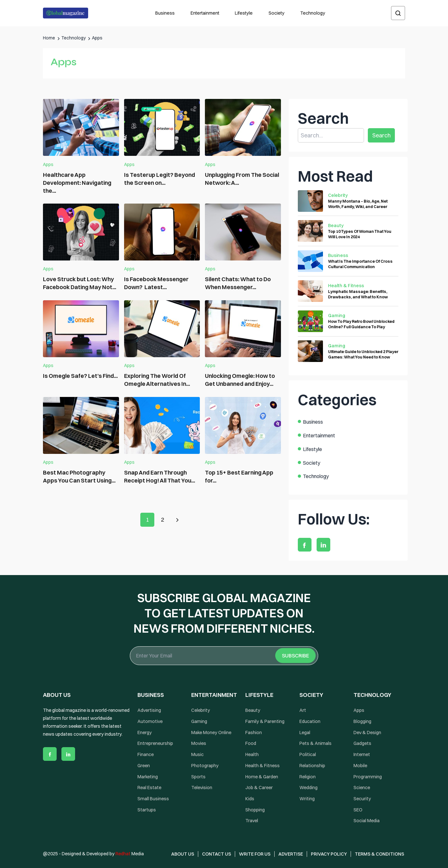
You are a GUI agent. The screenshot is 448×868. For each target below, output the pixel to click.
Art (303, 710)
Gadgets (362, 744)
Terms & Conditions (380, 854)
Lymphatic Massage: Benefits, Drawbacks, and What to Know (358, 294)
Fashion (254, 733)
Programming (368, 777)
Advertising (149, 710)
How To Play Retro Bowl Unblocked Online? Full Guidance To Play (361, 324)
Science (362, 788)
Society (276, 13)
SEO (358, 810)
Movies (199, 744)
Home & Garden (262, 777)
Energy (145, 733)
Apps (48, 164)
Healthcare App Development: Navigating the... (77, 183)
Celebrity (338, 195)
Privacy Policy (329, 854)
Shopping (255, 810)
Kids (250, 799)
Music (197, 754)
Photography (205, 766)
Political (308, 754)
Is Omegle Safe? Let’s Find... (80, 376)
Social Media (367, 821)
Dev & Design (367, 733)
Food (251, 744)
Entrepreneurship (155, 744)
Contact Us (217, 854)
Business (165, 13)
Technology (313, 13)
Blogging (362, 721)
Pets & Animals (315, 744)
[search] (398, 13)
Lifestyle (244, 13)
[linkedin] (323, 545)
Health (252, 754)
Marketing (148, 777)
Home (49, 38)
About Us (183, 854)
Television (202, 788)
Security (362, 799)
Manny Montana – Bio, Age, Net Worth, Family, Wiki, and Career (358, 204)
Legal (305, 733)
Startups (147, 810)
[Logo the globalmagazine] (66, 13)
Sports (198, 777)
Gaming (337, 316)
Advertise (291, 854)
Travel (252, 821)
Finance (146, 754)
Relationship (312, 766)
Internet (362, 754)
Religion (308, 777)
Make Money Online (211, 733)
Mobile (360, 766)
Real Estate (149, 788)
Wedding (308, 788)
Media (130, 854)
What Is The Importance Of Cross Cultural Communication (360, 264)
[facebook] (305, 545)
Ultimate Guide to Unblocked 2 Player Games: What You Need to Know (363, 354)
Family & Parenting (265, 721)
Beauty (336, 226)
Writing (307, 799)
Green (144, 766)
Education (310, 721)
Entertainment (205, 13)
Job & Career (259, 788)
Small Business (153, 799)
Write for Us (255, 854)
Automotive (150, 721)
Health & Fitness (346, 286)
